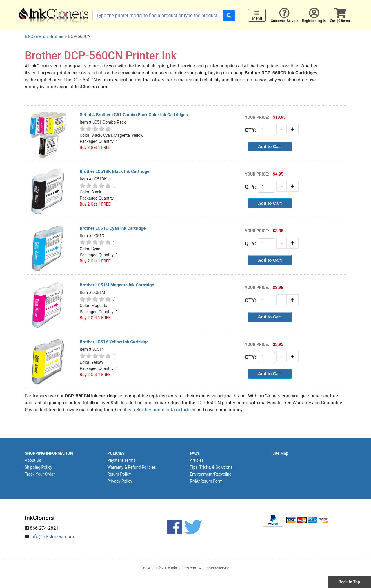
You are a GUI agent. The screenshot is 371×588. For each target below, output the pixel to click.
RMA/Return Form (206, 481)
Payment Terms (121, 460)
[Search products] (158, 16)
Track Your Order (40, 474)
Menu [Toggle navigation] (257, 15)
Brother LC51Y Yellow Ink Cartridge (114, 342)
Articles (197, 460)
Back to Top (349, 582)
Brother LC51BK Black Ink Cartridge (115, 171)
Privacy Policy (120, 481)
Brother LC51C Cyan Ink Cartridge (113, 228)
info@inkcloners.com (52, 537)
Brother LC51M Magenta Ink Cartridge (117, 285)
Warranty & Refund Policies (132, 467)
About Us (33, 460)
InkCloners (35, 36)
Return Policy (119, 474)
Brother (56, 36)
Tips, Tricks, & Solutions (211, 467)
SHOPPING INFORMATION (49, 453)
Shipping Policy (38, 467)
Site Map (280, 453)
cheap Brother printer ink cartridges (159, 410)
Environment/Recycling (211, 474)
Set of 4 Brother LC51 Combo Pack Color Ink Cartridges (134, 115)
